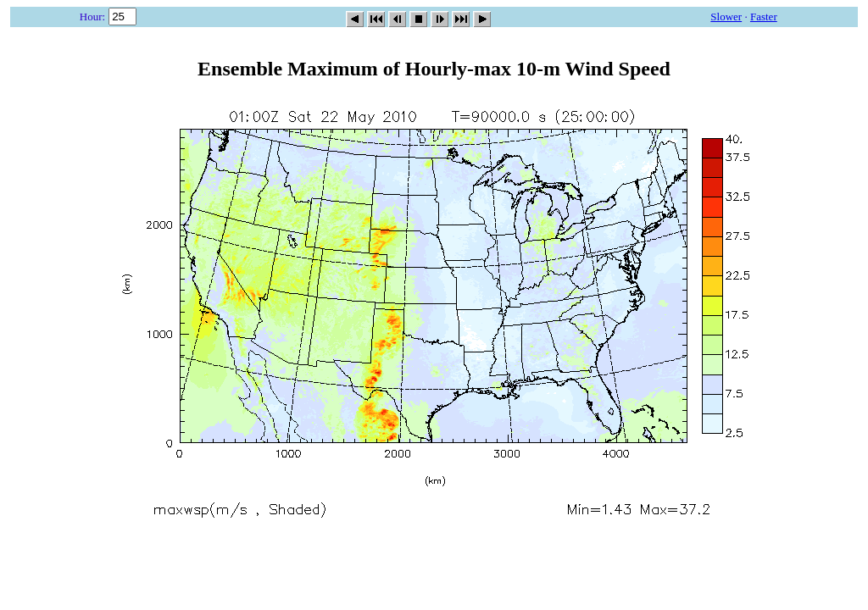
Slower (726, 17)
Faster (764, 17)
